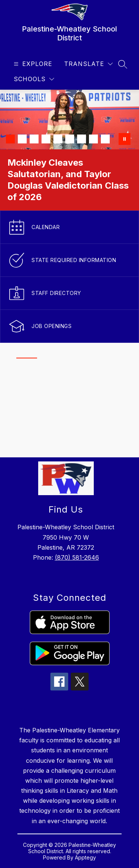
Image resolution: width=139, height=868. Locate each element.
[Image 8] (93, 139)
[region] (67, 406)
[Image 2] (22, 139)
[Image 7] (82, 139)
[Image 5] (58, 139)
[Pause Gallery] (125, 139)
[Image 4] (46, 139)
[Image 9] (105, 139)
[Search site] (123, 64)
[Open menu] (32, 64)
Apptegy (85, 857)
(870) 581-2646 (77, 557)
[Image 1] (10, 139)
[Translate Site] (88, 64)
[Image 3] (34, 139)
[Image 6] (70, 139)
